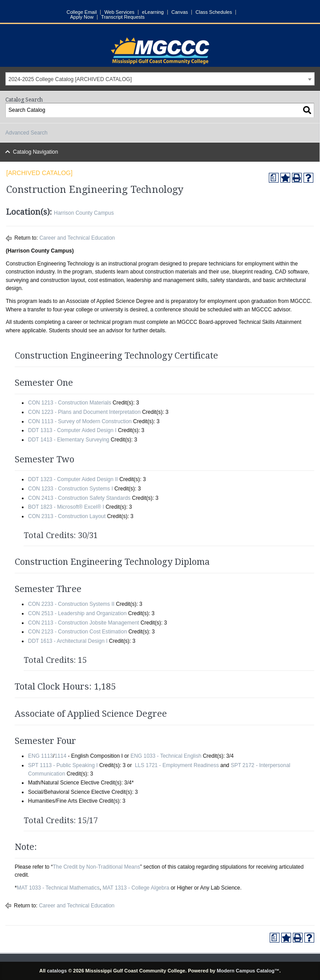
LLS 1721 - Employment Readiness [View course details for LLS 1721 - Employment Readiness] (177, 765)
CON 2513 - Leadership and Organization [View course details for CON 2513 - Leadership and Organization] (77, 613)
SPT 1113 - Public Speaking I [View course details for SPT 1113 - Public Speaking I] (63, 765)
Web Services (119, 12)
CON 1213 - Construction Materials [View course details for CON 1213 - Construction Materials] (70, 403)
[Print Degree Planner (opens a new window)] (274, 178)
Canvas (180, 12)
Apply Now (82, 17)
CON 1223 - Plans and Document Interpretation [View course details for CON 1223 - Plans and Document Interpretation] (84, 412)
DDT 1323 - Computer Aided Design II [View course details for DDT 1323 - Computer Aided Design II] (73, 479)
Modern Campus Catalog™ (248, 971)
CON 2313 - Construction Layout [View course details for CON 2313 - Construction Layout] (67, 516)
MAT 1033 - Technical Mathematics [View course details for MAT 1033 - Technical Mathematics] (58, 888)
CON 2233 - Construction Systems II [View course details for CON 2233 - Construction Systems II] (71, 604)
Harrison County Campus (84, 213)
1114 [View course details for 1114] (60, 756)
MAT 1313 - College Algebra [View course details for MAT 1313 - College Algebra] (136, 888)
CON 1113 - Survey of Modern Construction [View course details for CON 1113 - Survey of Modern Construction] (80, 421)
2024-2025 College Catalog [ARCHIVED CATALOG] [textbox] (70, 79)
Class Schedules (214, 12)
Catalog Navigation (35, 152)
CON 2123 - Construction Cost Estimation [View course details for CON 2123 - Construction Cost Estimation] (77, 632)
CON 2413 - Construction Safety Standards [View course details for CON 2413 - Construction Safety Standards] (79, 498)
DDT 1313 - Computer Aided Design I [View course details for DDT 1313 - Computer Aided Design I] (72, 430)
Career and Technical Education (77, 238)
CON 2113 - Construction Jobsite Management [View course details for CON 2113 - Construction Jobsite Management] (83, 623)
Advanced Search (26, 133)
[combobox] (160, 79)
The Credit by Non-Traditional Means (96, 867)
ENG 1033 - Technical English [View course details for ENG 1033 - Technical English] (166, 756)
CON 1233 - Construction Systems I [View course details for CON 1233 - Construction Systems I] (71, 489)
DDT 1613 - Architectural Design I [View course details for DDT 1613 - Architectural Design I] (68, 641)
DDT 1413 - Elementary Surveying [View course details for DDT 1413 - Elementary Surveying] (69, 440)
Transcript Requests (123, 17)
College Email (82, 12)
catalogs (57, 971)
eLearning (153, 12)
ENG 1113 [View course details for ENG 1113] (41, 756)
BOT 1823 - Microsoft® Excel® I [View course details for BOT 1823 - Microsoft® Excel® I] (66, 507)
